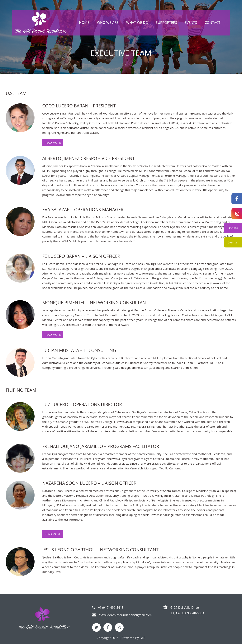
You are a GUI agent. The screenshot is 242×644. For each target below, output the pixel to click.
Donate (233, 228)
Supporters (166, 22)
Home (84, 22)
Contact (212, 22)
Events (232, 242)
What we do (137, 22)
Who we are (108, 22)
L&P (142, 638)
